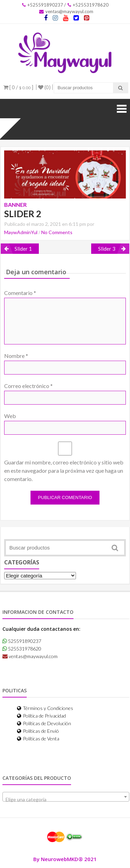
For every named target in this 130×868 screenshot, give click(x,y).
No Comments (57, 232)
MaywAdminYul (21, 232)
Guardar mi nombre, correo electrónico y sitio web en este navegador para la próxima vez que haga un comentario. (64, 470)
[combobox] (66, 797)
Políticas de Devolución (44, 723)
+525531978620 (88, 5)
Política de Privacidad (41, 716)
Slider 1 (23, 249)
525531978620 (22, 649)
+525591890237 (43, 5)
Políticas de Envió (38, 731)
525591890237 (22, 641)
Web (10, 416)
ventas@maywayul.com (66, 11)
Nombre (16, 356)
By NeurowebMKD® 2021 (65, 859)
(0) (44, 87)
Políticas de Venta (38, 738)
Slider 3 (107, 249)
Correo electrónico (28, 386)
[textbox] (66, 800)
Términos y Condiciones (45, 708)
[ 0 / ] (18, 87)
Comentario (20, 293)
